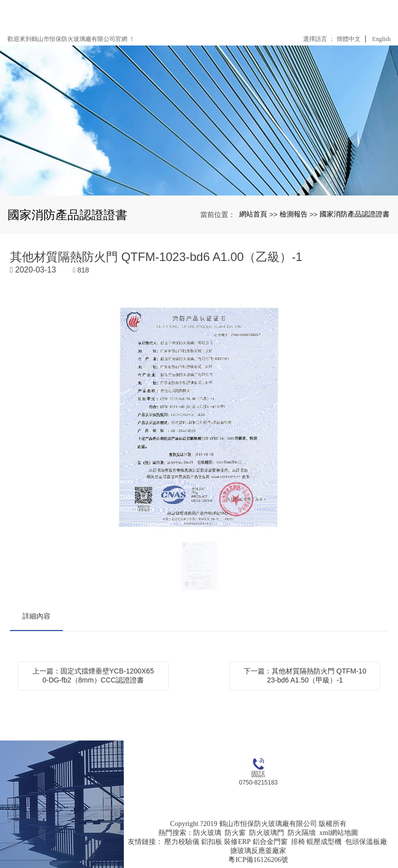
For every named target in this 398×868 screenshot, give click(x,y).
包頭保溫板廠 (366, 842)
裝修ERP (237, 842)
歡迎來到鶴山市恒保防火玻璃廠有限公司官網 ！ (71, 39)
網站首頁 (253, 214)
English (381, 39)
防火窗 (235, 833)
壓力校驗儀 (182, 842)
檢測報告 (294, 214)
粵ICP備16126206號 (258, 860)
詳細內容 (36, 616)
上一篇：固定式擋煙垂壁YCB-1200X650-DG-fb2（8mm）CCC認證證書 (93, 675)
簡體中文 (349, 39)
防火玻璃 (207, 833)
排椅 (298, 842)
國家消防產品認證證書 (355, 214)
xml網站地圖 (339, 833)
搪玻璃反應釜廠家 (258, 851)
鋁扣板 (212, 842)
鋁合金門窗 (270, 842)
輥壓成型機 (324, 842)
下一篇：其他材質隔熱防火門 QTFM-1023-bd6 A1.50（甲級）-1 (305, 675)
